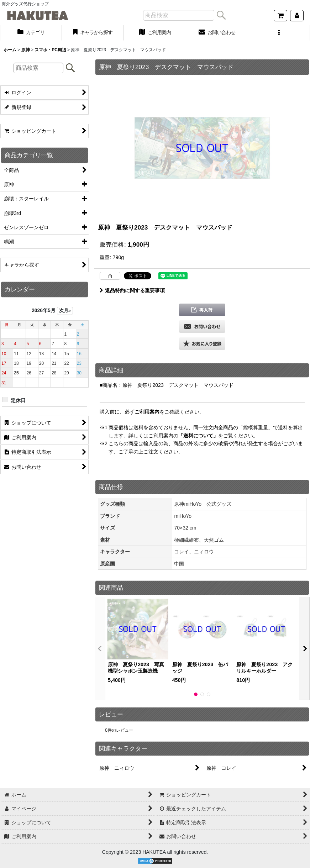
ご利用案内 (147, 412)
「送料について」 (198, 436)
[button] (279, 33)
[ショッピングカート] (280, 16)
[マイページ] (297, 16)
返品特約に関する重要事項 (132, 290)
